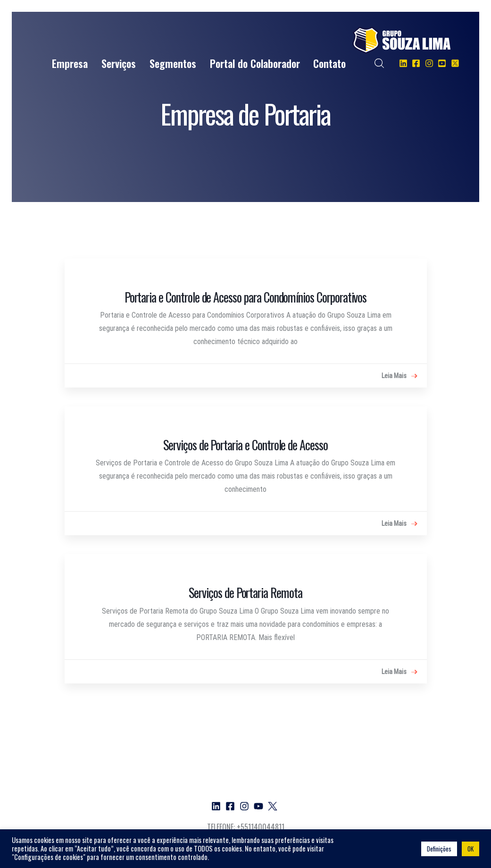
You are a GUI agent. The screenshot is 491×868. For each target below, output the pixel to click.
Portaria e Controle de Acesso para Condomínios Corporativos (246, 297)
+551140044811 (261, 827)
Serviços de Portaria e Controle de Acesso (245, 445)
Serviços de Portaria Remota (245, 592)
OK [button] (470, 849)
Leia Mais (399, 376)
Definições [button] (439, 849)
